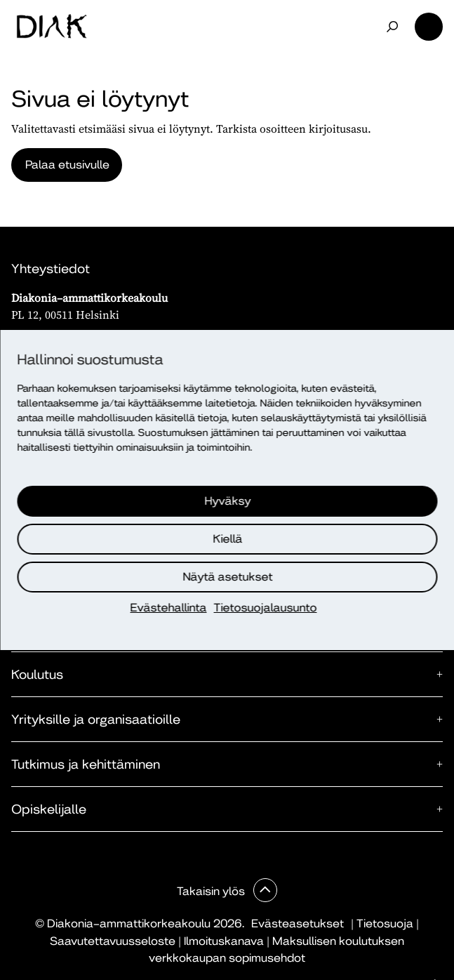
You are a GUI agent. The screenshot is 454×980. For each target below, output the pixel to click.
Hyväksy (228, 501)
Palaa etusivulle (67, 165)
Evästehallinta (169, 608)
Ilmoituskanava (224, 941)
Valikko (429, 27)
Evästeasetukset (298, 923)
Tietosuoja (385, 923)
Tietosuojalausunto (266, 608)
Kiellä (228, 539)
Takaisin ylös (212, 891)
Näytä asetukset (228, 577)
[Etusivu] (52, 27)
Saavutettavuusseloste (113, 941)
